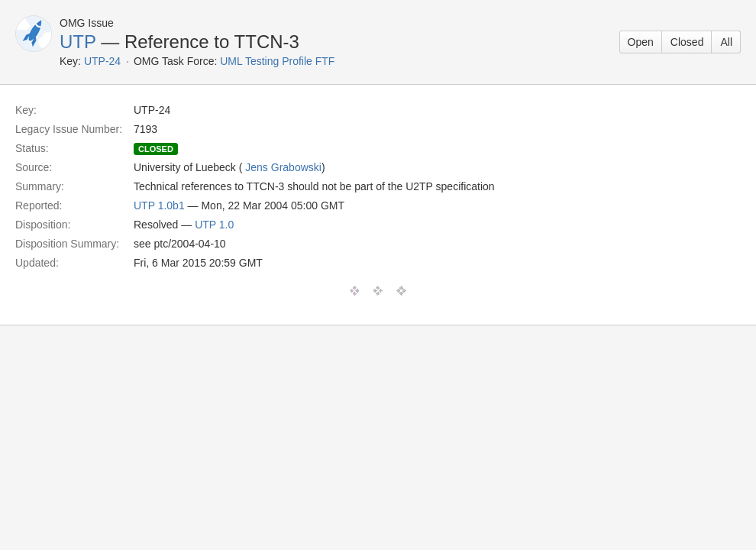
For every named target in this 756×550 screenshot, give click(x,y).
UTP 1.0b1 (159, 205)
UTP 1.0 (214, 225)
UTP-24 (102, 61)
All (726, 42)
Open (641, 42)
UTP (78, 42)
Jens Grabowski (283, 167)
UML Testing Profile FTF (277, 61)
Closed (687, 42)
